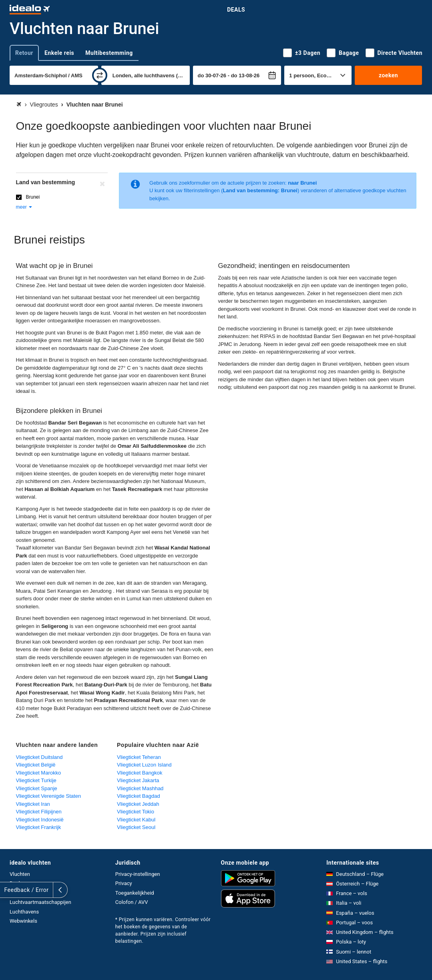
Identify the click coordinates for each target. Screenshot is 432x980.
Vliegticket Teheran (139, 757)
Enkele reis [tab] (59, 53)
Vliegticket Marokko (39, 773)
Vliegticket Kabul (136, 820)
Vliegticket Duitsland (39, 757)
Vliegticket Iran (33, 804)
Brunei (33, 197)
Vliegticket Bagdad (139, 796)
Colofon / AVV (132, 902)
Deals (236, 10)
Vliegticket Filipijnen (39, 812)
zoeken (388, 75)
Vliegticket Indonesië (40, 820)
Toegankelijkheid (135, 893)
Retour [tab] (24, 53)
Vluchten (20, 874)
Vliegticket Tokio (136, 812)
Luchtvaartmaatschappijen (40, 902)
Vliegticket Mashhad (140, 788)
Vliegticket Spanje (37, 788)
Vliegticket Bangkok (140, 773)
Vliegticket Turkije (36, 780)
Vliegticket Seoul (136, 827)
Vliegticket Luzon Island (144, 765)
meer (25, 207)
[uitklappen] (7, 890)
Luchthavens (24, 912)
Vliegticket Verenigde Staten (49, 796)
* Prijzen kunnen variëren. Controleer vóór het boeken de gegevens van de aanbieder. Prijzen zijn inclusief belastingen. (163, 930)
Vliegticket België (36, 765)
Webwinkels (23, 921)
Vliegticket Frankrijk (39, 827)
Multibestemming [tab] (109, 53)
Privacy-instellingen (138, 874)
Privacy (124, 883)
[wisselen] (100, 75)
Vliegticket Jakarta (138, 780)
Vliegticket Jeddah (138, 804)
